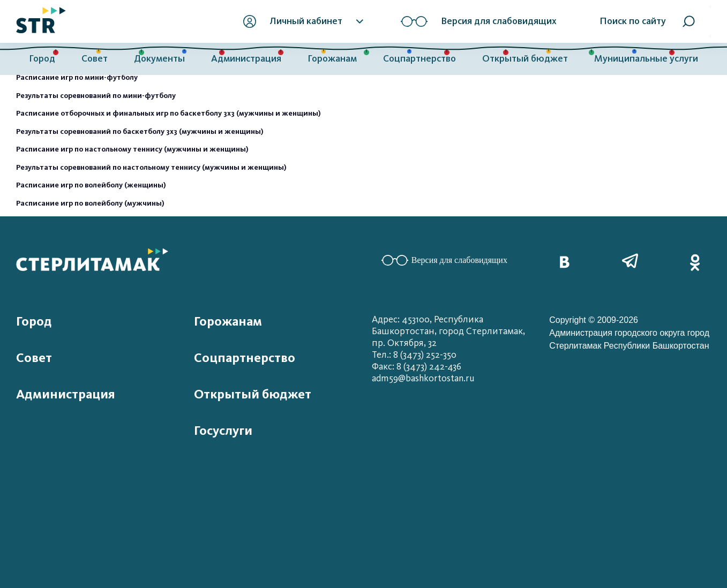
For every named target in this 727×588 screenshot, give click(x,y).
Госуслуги (223, 431)
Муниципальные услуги (646, 59)
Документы (159, 59)
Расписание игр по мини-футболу (77, 77)
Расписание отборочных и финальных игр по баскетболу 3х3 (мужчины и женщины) (168, 113)
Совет (95, 59)
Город (42, 59)
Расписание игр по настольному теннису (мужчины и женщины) (132, 149)
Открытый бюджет (525, 59)
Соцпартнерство (419, 59)
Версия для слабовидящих (444, 260)
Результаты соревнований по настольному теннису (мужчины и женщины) (151, 167)
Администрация (246, 59)
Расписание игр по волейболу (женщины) (91, 185)
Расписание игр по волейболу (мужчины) (90, 203)
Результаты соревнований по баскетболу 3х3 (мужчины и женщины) (140, 131)
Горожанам (332, 59)
